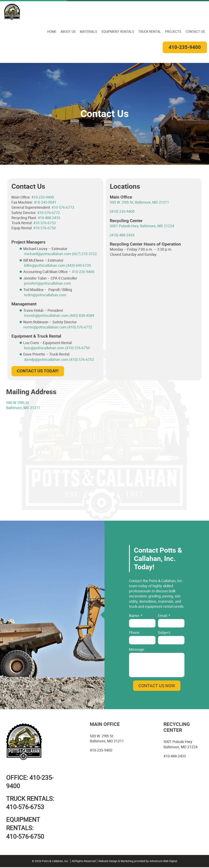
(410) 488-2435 (122, 235)
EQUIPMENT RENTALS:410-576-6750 (25, 829)
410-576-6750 (44, 228)
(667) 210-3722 (84, 254)
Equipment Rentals (118, 31)
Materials (89, 31)
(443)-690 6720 (78, 266)
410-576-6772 (49, 213)
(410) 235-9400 (122, 212)
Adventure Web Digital (163, 862)
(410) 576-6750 (77, 348)
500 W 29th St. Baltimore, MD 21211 (23, 405)
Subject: (165, 633)
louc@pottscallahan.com (45, 348)
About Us (68, 31)
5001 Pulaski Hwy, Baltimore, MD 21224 (142, 226)
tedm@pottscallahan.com (45, 295)
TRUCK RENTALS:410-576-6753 (30, 803)
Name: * (136, 616)
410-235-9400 (185, 47)
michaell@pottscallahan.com (48, 254)
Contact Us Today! (38, 371)
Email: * (164, 616)
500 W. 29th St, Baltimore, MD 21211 (139, 202)
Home (52, 31)
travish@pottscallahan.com (46, 316)
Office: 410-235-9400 (30, 782)
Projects (173, 31)
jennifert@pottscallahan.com (48, 283)
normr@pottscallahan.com (45, 327)
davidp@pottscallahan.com (47, 360)
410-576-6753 (44, 223)
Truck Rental (150, 31)
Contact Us (195, 31)
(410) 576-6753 (82, 360)
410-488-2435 (49, 218)
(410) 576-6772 (80, 327)
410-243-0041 (45, 202)
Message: (137, 650)
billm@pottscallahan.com (45, 266)
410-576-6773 (63, 207)
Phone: (135, 633)
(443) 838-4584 (82, 316)
